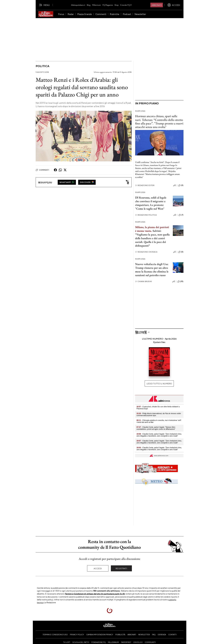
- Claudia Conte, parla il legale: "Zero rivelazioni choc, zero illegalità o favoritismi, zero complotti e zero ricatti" (159, 435)
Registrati (121, 568)
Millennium (96, 5)
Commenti (42, 170)
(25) (180, 282)
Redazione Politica (146, 215)
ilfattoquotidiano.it (78, 5)
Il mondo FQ (126, 5)
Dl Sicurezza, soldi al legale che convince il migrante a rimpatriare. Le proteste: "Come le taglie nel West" (151, 203)
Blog (89, 5)
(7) (181, 215)
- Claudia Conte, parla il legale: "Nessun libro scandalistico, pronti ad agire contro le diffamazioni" (156, 428)
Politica (42, 66)
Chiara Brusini (144, 281)
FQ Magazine (108, 5)
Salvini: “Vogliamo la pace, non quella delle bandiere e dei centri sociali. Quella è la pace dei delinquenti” (152, 238)
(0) (181, 185)
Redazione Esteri (145, 185)
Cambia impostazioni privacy (100, 634)
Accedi (98, 568)
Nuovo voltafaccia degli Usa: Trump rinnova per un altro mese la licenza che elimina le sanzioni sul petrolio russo (152, 270)
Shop (117, 5)
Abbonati (157, 5)
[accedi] (174, 5)
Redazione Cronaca (146, 252)
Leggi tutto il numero (159, 383)
